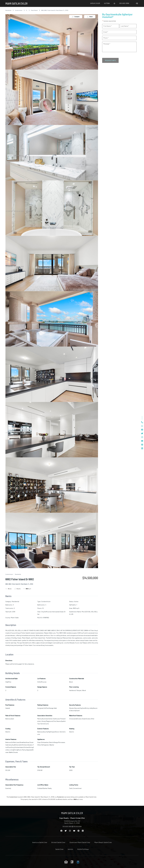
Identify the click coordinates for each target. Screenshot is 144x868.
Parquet (79, 690)
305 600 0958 (124, 3)
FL (27, 10)
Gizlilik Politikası (83, 849)
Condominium (19, 10)
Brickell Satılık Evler (58, 842)
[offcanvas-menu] (137, 3)
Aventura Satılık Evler (40, 842)
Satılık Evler (95, 3)
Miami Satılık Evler (16, 3)
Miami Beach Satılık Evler (103, 842)
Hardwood (72, 690)
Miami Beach (34, 10)
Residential (8, 10)
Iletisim (107, 3)
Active (76, 601)
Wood (84, 690)
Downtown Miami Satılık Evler (80, 842)
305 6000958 (77, 826)
